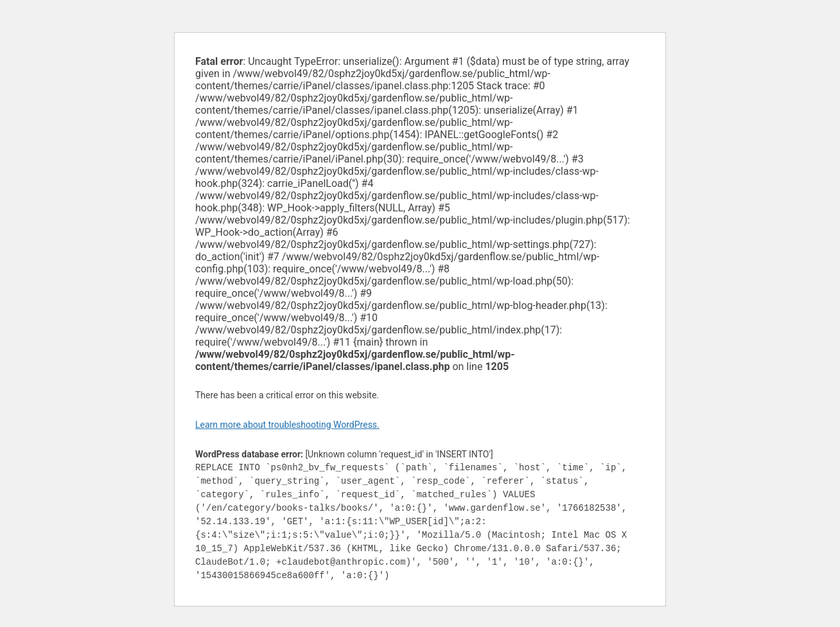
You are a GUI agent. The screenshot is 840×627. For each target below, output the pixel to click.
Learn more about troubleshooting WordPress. (287, 425)
